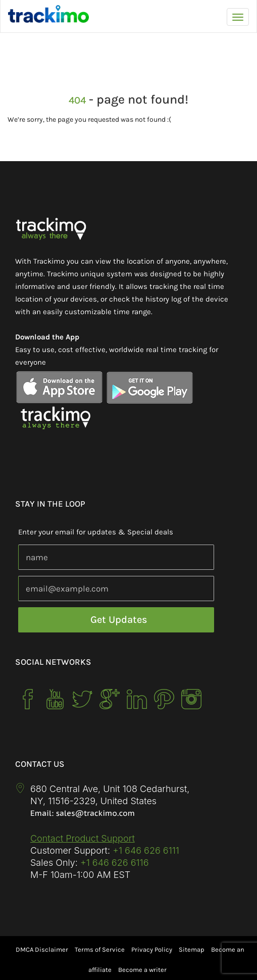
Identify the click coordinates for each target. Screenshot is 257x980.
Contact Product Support (83, 838)
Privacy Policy (152, 949)
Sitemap (192, 949)
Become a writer (142, 970)
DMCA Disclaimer (42, 949)
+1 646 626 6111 (146, 850)
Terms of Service (100, 949)
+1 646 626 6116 (113, 863)
